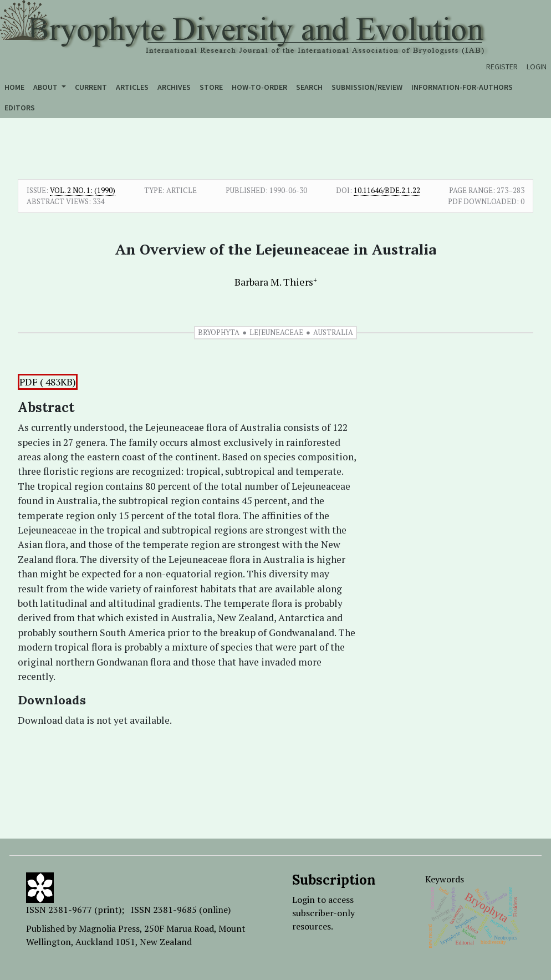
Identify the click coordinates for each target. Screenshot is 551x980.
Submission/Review (367, 87)
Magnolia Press (109, 928)
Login (537, 67)
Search (309, 87)
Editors (20, 108)
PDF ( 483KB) (48, 382)
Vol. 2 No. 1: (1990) (83, 190)
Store (211, 87)
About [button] (46, 87)
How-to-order (259, 87)
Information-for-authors (462, 87)
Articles (132, 87)
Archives (174, 87)
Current (91, 87)
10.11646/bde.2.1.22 (387, 190)
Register (502, 67)
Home (14, 87)
